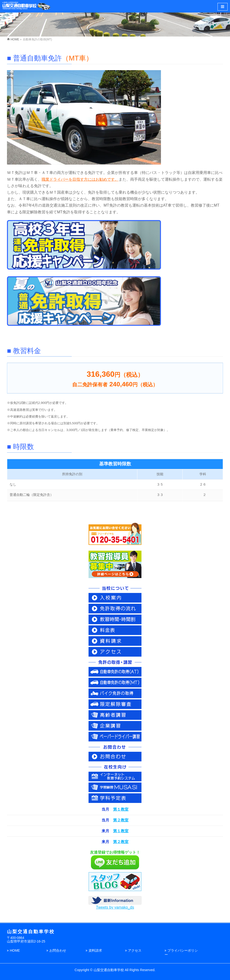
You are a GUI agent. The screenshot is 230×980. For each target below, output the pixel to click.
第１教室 (121, 809)
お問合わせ (58, 950)
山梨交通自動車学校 (109, 970)
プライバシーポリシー (181, 952)
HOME (15, 950)
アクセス (135, 950)
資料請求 (95, 950)
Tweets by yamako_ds (115, 907)
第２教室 (121, 820)
